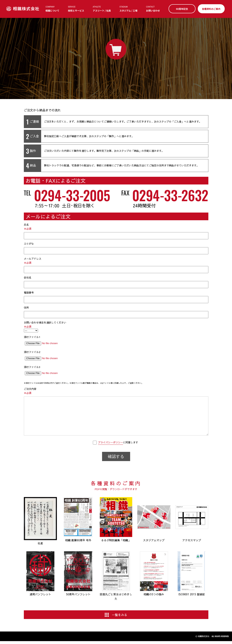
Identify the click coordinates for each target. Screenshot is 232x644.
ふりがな (116, 248)
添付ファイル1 (116, 341)
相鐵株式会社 (23, 9)
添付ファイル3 (116, 371)
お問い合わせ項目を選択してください (116, 327)
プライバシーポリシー (111, 442)
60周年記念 (182, 9)
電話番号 (116, 297)
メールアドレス (116, 265)
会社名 (116, 282)
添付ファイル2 (116, 356)
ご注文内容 (116, 412)
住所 (116, 312)
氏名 (116, 231)
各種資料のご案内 (211, 9)
